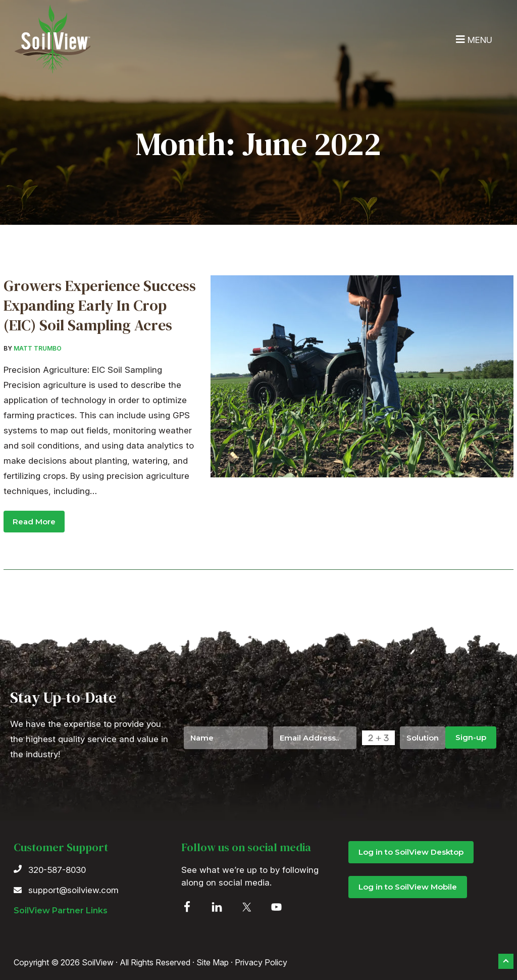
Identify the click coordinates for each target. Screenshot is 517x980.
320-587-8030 (57, 870)
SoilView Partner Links (61, 911)
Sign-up (471, 737)
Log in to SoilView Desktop (411, 852)
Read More (34, 522)
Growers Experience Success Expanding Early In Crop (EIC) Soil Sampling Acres (100, 305)
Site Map (213, 962)
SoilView (53, 40)
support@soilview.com (73, 890)
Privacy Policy (261, 962)
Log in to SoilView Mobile (408, 887)
